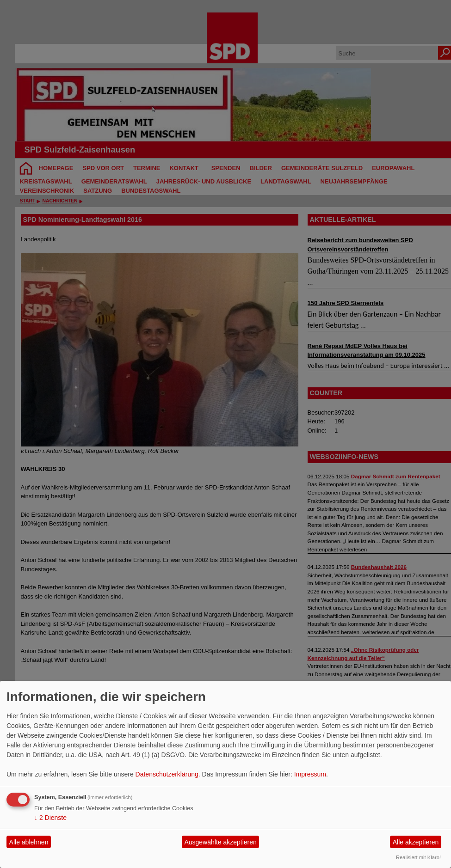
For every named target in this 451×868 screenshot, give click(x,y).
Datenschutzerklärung (167, 774)
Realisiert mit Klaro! (418, 857)
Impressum (310, 774)
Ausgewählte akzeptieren (220, 842)
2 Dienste (50, 818)
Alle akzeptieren (416, 842)
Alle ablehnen (29, 842)
